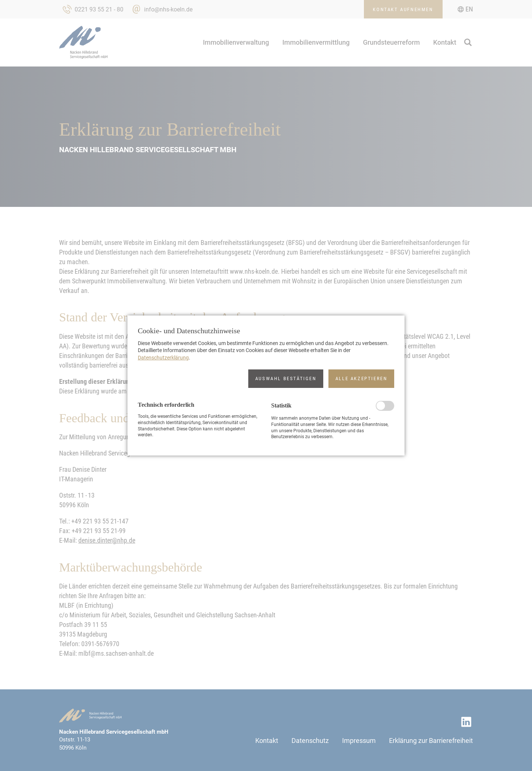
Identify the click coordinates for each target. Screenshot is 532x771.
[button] (286, 379)
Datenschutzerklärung (163, 358)
